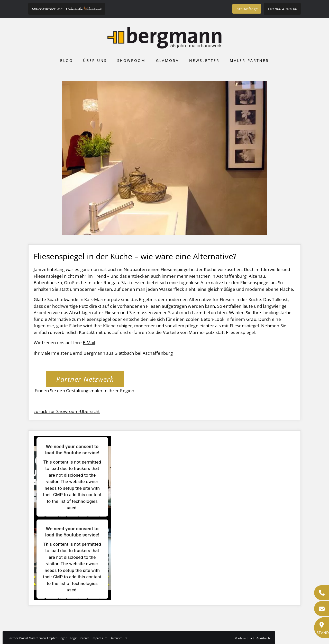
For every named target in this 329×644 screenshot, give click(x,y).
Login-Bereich (80, 638)
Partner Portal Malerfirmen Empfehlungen (38, 638)
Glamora (167, 60)
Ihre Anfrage (247, 9)
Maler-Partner (249, 60)
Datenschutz (118, 638)
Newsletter (204, 60)
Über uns (95, 60)
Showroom (131, 60)
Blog (66, 60)
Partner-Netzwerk (85, 379)
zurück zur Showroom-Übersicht (67, 411)
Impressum (99, 638)
